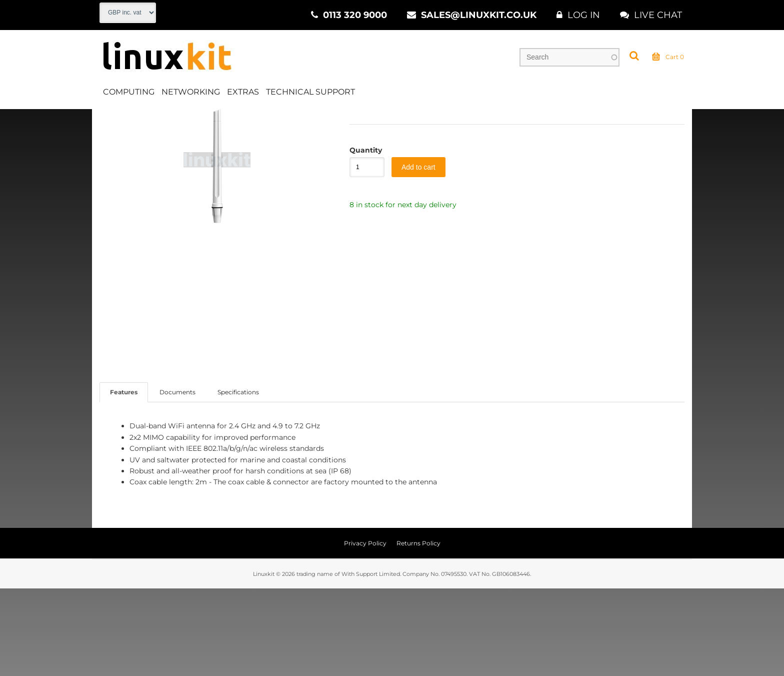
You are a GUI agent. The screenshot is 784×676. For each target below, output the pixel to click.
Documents (177, 480)
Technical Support (310, 92)
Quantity (362, 238)
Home (110, 120)
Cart (668, 57)
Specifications (238, 480)
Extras (243, 92)
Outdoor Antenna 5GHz (324, 120)
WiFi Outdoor (245, 120)
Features (124, 480)
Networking (191, 92)
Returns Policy (418, 631)
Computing (129, 92)
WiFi (199, 120)
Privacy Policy (365, 631)
